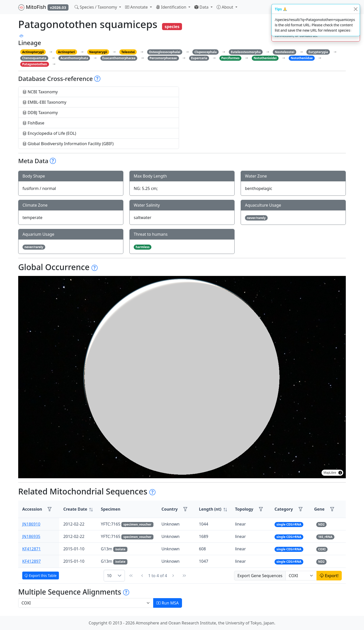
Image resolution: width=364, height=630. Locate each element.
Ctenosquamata (34, 58)
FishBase (33, 123)
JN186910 (31, 524)
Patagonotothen (35, 64)
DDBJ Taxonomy (40, 113)
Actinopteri (66, 52)
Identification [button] (172, 7)
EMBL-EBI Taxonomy (44, 102)
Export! (329, 576)
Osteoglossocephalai (165, 52)
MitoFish (43, 7)
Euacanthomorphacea (119, 58)
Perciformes (230, 58)
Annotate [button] (137, 7)
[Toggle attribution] (340, 473)
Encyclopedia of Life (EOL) (49, 133)
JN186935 (31, 536)
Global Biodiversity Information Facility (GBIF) (68, 144)
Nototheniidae (302, 58)
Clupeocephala (206, 52)
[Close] (356, 9)
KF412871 (31, 549)
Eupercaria (199, 58)
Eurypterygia (318, 52)
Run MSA (168, 603)
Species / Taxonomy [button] (96, 7)
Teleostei (128, 52)
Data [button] (202, 7)
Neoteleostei (285, 52)
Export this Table (41, 575)
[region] (182, 377)
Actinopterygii (33, 52)
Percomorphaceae (163, 58)
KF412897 (31, 561)
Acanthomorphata (74, 58)
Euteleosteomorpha (246, 52)
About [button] (225, 7)
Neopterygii (98, 52)
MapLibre (330, 473)
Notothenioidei (265, 58)
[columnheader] (78, 509)
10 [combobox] (109, 576)
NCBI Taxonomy (40, 92)
